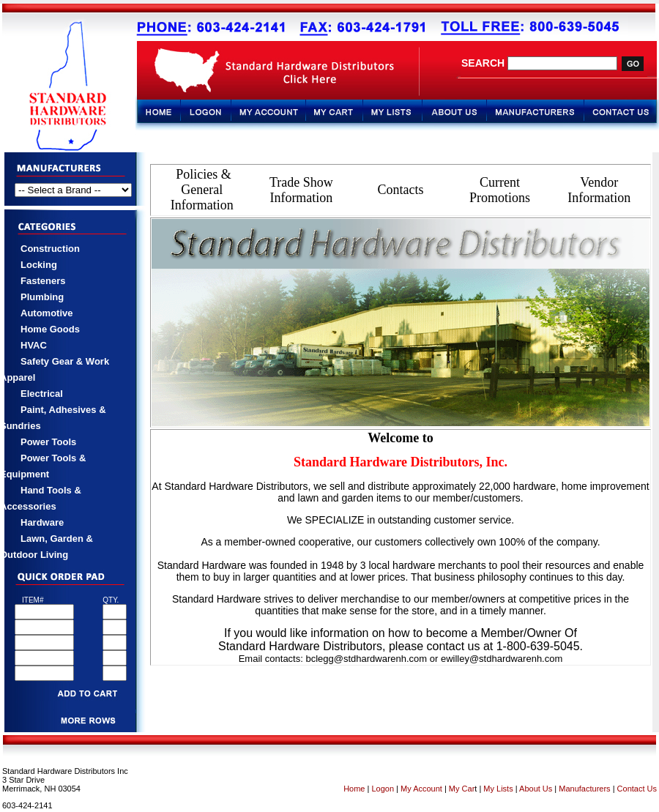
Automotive (47, 313)
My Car (461, 789)
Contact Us (636, 789)
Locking (39, 265)
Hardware (42, 522)
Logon (383, 789)
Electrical (42, 394)
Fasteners (43, 281)
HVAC (34, 345)
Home (354, 789)
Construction (50, 249)
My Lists (498, 789)
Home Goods (50, 329)
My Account (421, 789)
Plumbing (42, 297)
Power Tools (48, 442)
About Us (536, 789)
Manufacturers (584, 789)
